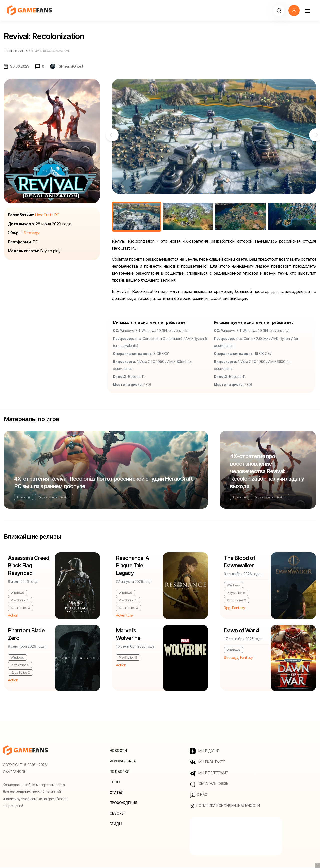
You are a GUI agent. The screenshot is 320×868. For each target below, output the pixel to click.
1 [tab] (197, 193)
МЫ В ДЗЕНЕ (204, 751)
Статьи (117, 792)
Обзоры (117, 814)
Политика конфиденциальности (225, 806)
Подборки (120, 771)
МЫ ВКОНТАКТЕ (208, 762)
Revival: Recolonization (54, 497)
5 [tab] (231, 193)
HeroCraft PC (47, 215)
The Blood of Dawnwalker (240, 562)
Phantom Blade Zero (26, 635)
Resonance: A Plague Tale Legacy (133, 566)
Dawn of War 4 (242, 631)
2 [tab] (205, 193)
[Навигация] (307, 10)
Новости (24, 497)
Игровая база (123, 761)
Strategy (31, 233)
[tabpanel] (214, 136)
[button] (279, 10)
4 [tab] (222, 193)
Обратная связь (209, 784)
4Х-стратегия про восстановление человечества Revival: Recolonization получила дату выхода (267, 471)
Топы (115, 782)
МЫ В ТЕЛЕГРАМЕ (209, 773)
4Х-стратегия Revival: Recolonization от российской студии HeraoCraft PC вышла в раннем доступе (103, 482)
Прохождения (123, 803)
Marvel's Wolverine (128, 635)
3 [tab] (214, 193)
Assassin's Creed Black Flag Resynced (29, 566)
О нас (198, 795)
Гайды (116, 824)
